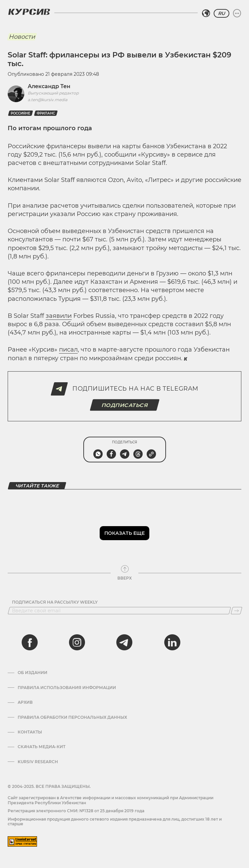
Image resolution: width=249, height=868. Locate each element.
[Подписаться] (236, 611)
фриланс (46, 113)
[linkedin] (172, 642)
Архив (25, 702)
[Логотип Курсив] (29, 12)
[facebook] (30, 642)
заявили (59, 316)
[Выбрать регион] (206, 13)
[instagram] (77, 642)
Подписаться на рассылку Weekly (55, 602)
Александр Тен (49, 86)
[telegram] (124, 642)
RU (221, 13)
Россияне (20, 113)
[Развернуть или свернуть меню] (237, 13)
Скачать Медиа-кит (41, 747)
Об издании (32, 673)
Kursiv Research (38, 762)
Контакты (30, 732)
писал (68, 350)
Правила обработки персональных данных (72, 717)
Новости (22, 37)
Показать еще (124, 533)
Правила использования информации (67, 688)
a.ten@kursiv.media (47, 100)
